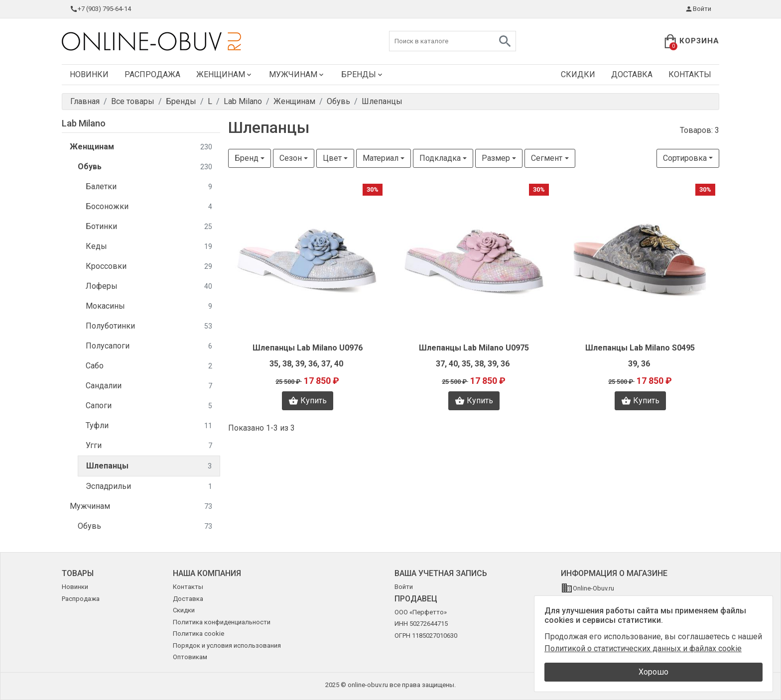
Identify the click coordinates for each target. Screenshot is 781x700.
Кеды (149, 247)
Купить (308, 401)
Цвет (332, 158)
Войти (698, 9)
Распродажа (152, 74)
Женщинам (225, 74)
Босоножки (149, 207)
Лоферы (149, 287)
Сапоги (149, 406)
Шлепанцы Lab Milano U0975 (474, 348)
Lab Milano (84, 123)
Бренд (247, 158)
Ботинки (149, 227)
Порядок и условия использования (227, 645)
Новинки (89, 74)
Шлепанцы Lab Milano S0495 (640, 348)
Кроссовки (149, 267)
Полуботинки (149, 326)
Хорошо (653, 672)
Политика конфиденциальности (222, 622)
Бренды (363, 74)
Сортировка (685, 158)
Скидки (578, 74)
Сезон (291, 158)
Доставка (632, 74)
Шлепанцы (149, 466)
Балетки (149, 187)
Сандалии (149, 386)
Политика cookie (198, 634)
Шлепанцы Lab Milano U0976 (308, 348)
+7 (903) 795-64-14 (100, 9)
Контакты (690, 74)
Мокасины (149, 306)
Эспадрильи (149, 487)
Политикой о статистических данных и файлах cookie (643, 648)
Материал (381, 158)
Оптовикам (190, 657)
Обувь (145, 167)
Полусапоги (149, 346)
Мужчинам (297, 74)
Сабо (149, 366)
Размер (496, 158)
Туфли (149, 426)
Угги (149, 446)
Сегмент (547, 158)
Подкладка (440, 158)
